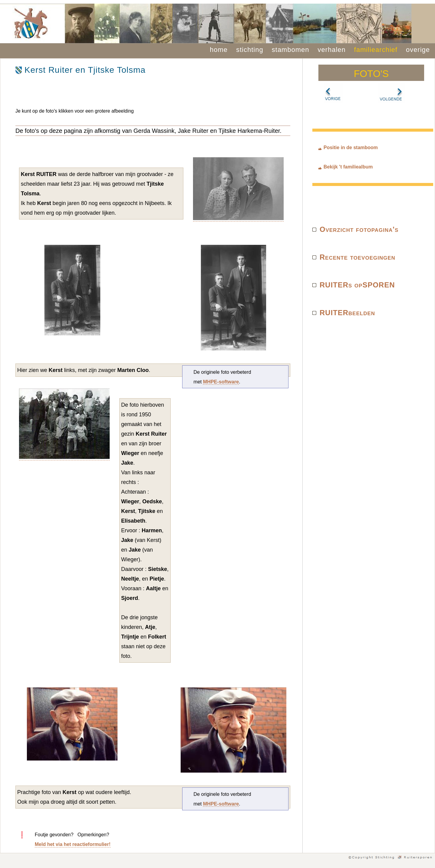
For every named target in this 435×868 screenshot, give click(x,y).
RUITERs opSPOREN (357, 285)
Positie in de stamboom (351, 147)
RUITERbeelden (347, 313)
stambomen (291, 50)
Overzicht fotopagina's (359, 229)
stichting (250, 50)
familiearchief (376, 50)
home (219, 50)
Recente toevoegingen (358, 257)
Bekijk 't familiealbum (348, 167)
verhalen (332, 50)
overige (418, 50)
